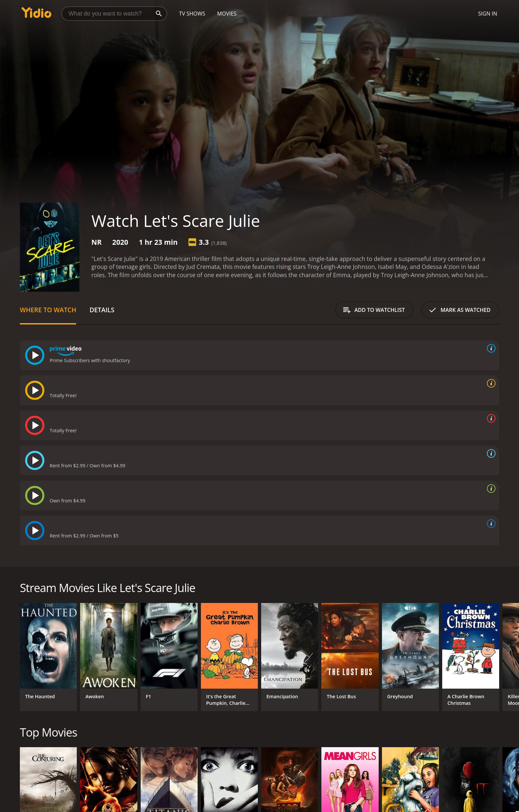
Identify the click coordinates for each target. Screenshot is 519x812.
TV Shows (192, 14)
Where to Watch (48, 310)
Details (102, 310)
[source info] (490, 348)
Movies (227, 14)
